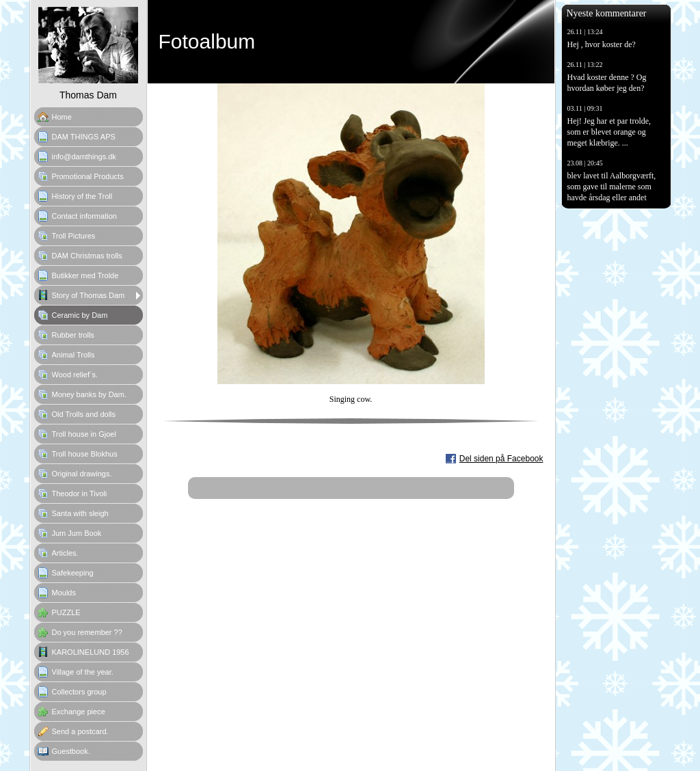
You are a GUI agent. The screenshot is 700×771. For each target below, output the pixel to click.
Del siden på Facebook (501, 459)
